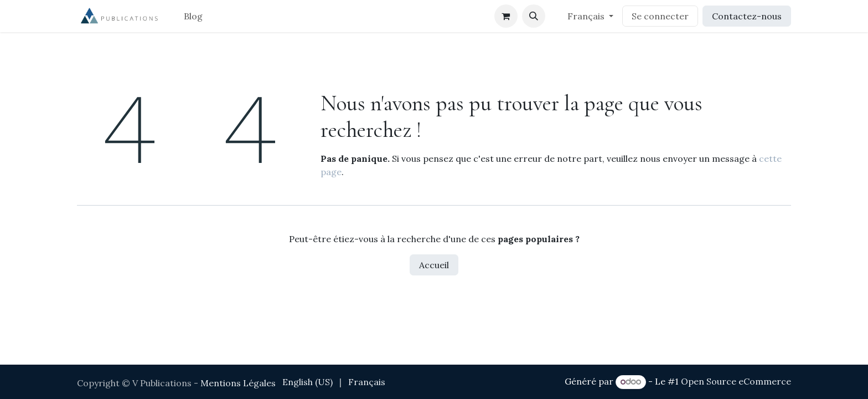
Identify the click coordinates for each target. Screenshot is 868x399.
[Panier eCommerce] (506, 16)
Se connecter (660, 16)
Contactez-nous (747, 16)
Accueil (434, 265)
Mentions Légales (238, 383)
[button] (534, 16)
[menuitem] (193, 16)
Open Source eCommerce (736, 381)
